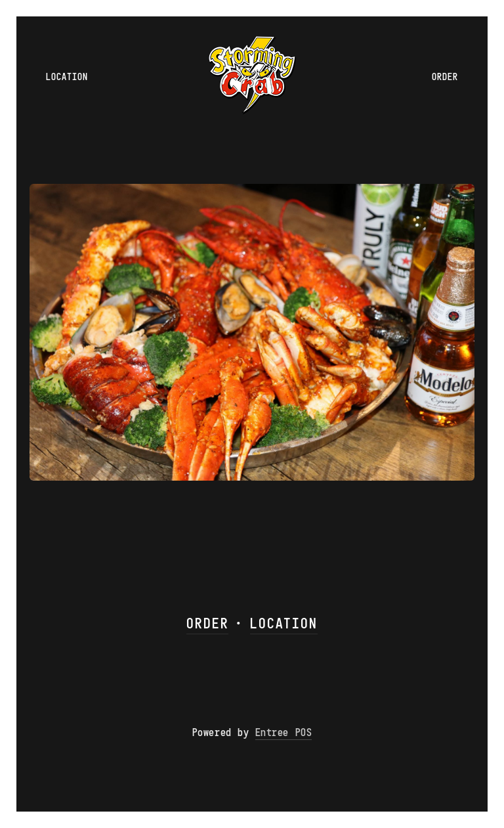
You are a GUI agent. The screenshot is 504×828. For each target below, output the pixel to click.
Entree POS (283, 732)
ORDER (207, 623)
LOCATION (283, 623)
